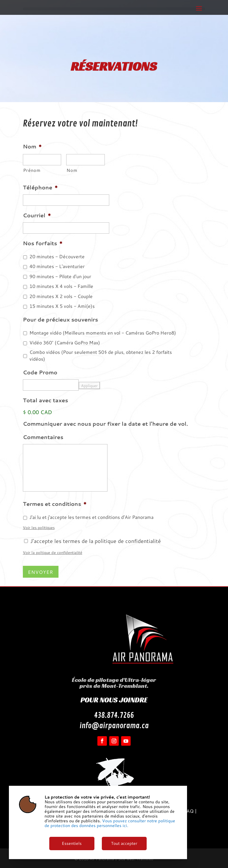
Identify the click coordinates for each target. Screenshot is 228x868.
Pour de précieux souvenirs (60, 320)
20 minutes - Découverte (57, 256)
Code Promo (40, 372)
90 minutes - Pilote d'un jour (60, 276)
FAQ (189, 811)
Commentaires (43, 437)
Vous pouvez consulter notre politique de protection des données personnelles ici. (110, 823)
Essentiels (72, 843)
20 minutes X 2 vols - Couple (61, 296)
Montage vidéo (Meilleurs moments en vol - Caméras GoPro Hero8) (103, 333)
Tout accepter (124, 843)
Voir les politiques (39, 528)
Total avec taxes (45, 400)
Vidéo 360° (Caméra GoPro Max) (65, 343)
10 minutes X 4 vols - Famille (61, 286)
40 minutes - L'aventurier (57, 266)
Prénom (32, 170)
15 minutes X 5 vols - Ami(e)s (62, 306)
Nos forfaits (43, 243)
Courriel (37, 215)
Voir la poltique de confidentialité (53, 552)
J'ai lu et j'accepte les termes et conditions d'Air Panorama (91, 517)
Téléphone (40, 187)
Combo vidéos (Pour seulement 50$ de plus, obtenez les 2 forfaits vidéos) (101, 356)
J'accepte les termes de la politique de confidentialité (96, 541)
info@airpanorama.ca (114, 726)
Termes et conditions (55, 504)
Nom (32, 146)
